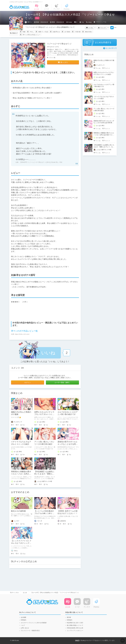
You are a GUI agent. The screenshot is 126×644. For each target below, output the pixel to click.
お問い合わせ (25, 628)
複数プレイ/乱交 (43, 32)
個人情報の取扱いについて (75, 625)
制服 (24, 32)
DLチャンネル (19, 7)
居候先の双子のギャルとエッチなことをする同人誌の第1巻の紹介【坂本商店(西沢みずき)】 (104, 123)
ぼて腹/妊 (67, 32)
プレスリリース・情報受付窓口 (30, 631)
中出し (32, 32)
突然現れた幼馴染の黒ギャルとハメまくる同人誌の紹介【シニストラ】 (21, 474)
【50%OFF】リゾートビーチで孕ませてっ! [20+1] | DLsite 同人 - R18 (41, 162)
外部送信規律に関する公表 (75, 628)
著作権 (69, 617)
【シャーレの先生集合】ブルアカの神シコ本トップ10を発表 (44, 513)
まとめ (25, 593)
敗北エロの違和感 (18, 511)
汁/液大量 (78, 32)
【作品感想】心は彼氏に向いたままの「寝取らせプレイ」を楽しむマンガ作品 (104, 147)
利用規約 (23, 620)
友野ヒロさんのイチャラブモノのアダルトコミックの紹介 (44, 414)
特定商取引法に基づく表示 (75, 623)
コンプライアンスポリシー (75, 631)
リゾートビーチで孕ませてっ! (59, 44)
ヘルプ (23, 625)
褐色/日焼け (89, 32)
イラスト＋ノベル (101, 22)
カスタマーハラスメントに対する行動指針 (34, 623)
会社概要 (23, 617)
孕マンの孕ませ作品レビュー (32, 35)
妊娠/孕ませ (56, 32)
